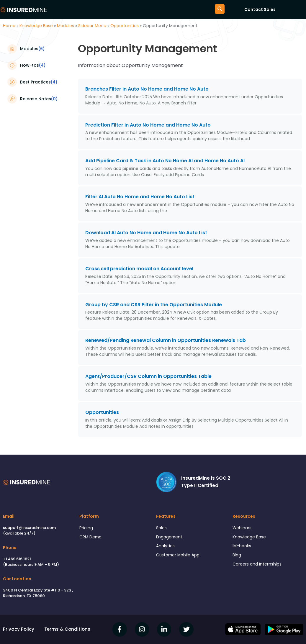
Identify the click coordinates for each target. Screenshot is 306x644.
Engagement (170, 538)
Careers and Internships (259, 567)
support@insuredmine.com (29, 528)
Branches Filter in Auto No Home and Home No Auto (147, 89)
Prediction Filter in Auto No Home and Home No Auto (148, 125)
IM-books (243, 547)
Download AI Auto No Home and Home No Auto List (146, 233)
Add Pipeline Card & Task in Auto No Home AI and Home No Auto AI (165, 161)
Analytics (166, 547)
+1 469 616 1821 (17, 559)
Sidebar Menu (92, 26)
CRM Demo (91, 538)
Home (9, 26)
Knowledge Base (36, 26)
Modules (66, 26)
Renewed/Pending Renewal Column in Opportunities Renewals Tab (166, 340)
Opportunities (125, 26)
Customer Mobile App (180, 557)
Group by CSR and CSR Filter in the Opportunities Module (154, 305)
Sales (162, 528)
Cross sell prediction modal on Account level (139, 269)
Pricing (86, 528)
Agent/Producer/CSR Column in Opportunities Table (148, 376)
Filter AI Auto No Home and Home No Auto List (140, 197)
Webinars (243, 528)
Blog (237, 557)
